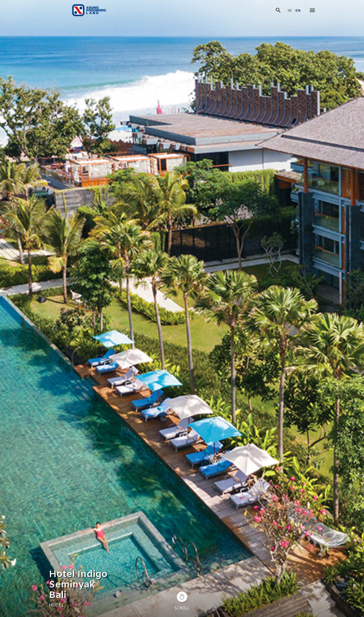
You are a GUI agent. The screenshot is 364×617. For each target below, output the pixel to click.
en (298, 11)
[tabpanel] (182, 308)
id (290, 11)
